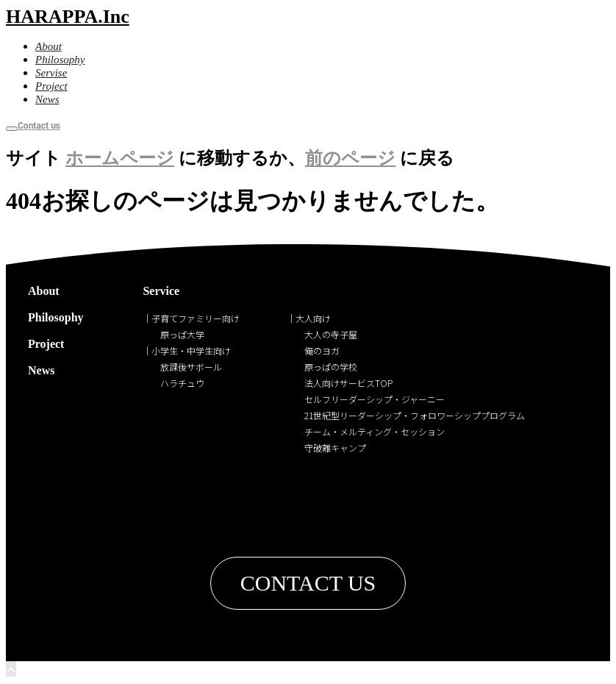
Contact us (39, 126)
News (41, 370)
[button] (308, 583)
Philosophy (56, 317)
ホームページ (120, 158)
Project (46, 344)
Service (161, 291)
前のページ (350, 158)
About (44, 291)
